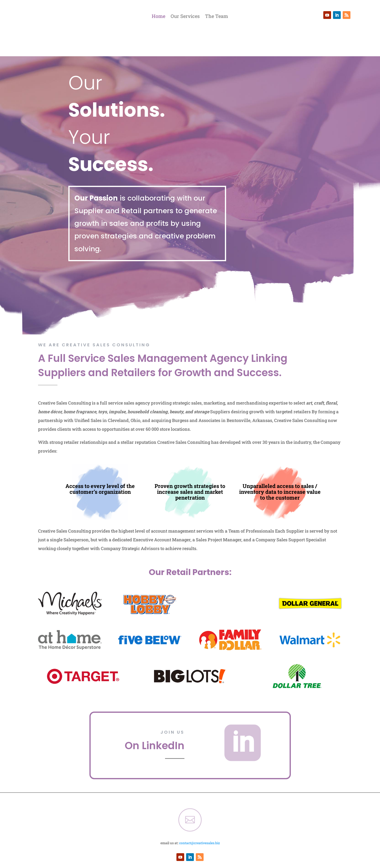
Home (158, 17)
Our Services (185, 17)
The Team (217, 17)
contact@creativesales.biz (199, 818)
